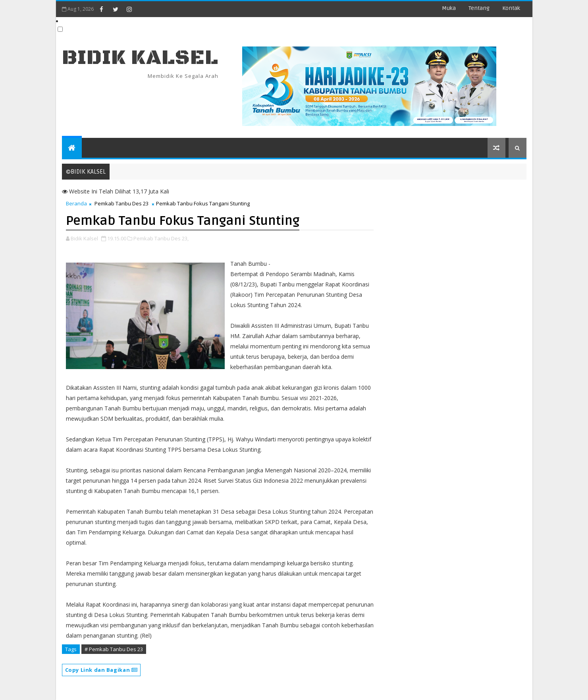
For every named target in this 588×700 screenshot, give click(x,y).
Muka (449, 8)
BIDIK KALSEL (140, 58)
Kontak (511, 8)
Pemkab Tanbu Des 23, (161, 238)
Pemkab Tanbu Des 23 (121, 203)
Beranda (76, 203)
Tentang (479, 8)
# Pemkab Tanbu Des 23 (114, 649)
